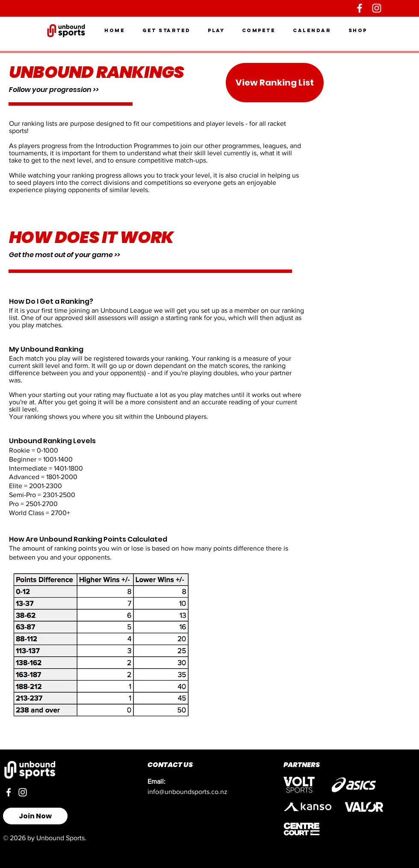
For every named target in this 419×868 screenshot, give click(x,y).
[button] (167, 30)
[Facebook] (360, 8)
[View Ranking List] (275, 83)
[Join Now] (35, 816)
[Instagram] (377, 8)
